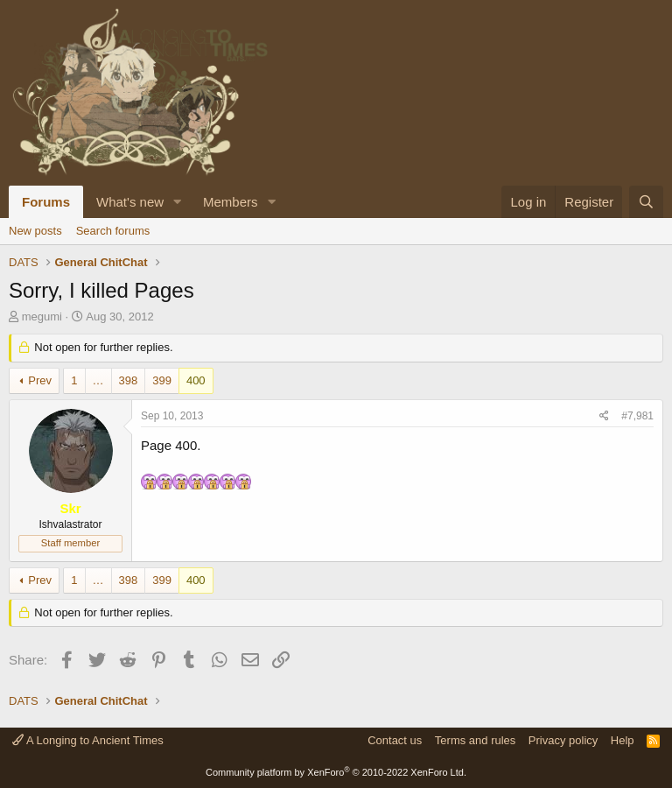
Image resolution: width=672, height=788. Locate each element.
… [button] (98, 380)
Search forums (113, 231)
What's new (130, 202)
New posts (35, 231)
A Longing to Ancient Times (88, 740)
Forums (46, 202)
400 (196, 380)
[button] (178, 202)
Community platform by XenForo (336, 772)
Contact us (395, 740)
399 (162, 380)
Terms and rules (475, 740)
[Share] (604, 416)
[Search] (646, 202)
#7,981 (637, 416)
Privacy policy (563, 740)
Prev (40, 380)
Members (231, 202)
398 (129, 380)
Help (623, 740)
